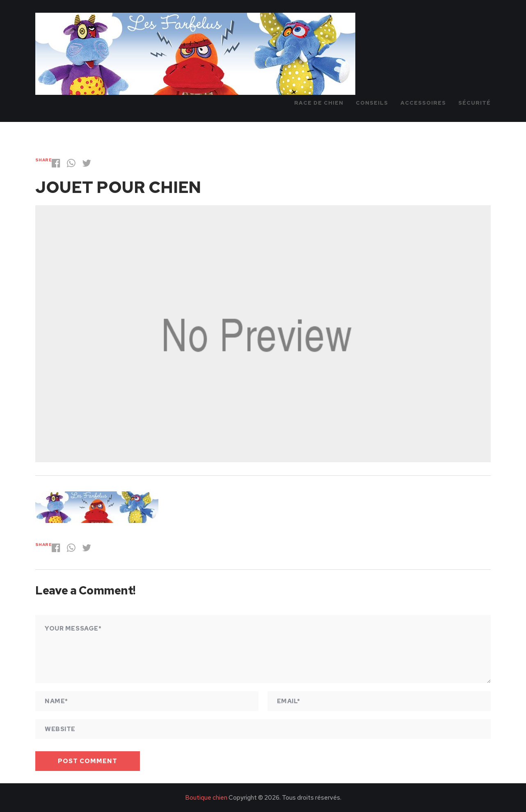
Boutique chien (206, 798)
